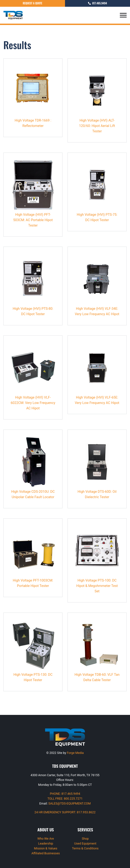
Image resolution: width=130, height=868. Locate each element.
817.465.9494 (97, 3)
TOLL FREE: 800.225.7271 (65, 799)
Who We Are (46, 839)
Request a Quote (32, 3)
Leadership (46, 843)
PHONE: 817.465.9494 (65, 794)
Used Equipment (85, 843)
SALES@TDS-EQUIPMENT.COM (70, 803)
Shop (85, 839)
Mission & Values (46, 848)
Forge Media (75, 753)
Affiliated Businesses (46, 853)
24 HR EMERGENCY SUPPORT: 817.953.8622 (65, 812)
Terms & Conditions (85, 848)
